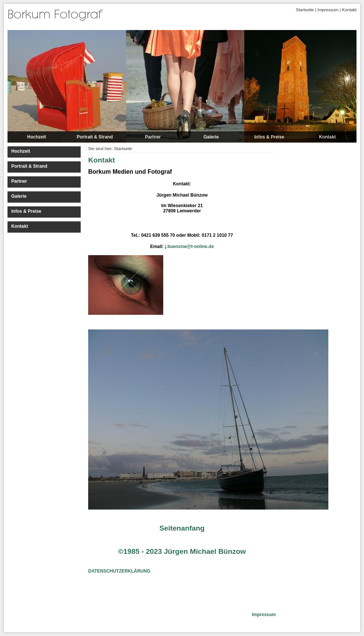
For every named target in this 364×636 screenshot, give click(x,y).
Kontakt (349, 10)
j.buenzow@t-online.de (190, 247)
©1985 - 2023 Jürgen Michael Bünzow (182, 551)
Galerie (211, 137)
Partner (153, 137)
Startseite (305, 10)
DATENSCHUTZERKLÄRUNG (119, 571)
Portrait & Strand (95, 137)
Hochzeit (36, 137)
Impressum (328, 10)
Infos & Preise (269, 137)
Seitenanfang (182, 528)
